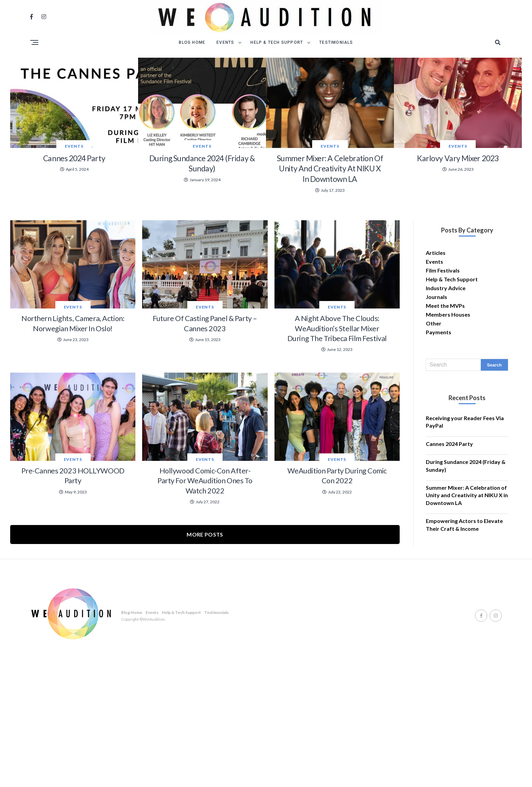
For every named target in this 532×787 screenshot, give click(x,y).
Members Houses (448, 354)
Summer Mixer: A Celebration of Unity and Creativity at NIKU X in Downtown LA (467, 535)
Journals (436, 336)
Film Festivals (443, 310)
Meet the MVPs (445, 345)
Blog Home (192, 42)
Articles (436, 292)
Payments (439, 371)
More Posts (205, 665)
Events (225, 42)
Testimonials (336, 42)
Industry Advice (446, 327)
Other (434, 363)
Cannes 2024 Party (449, 483)
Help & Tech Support (277, 42)
